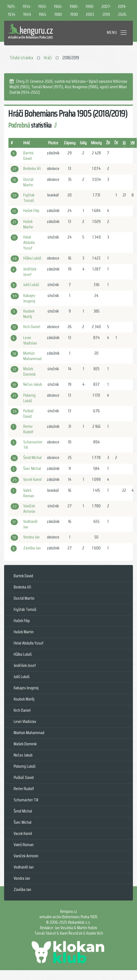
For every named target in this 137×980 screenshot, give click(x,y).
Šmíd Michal (32, 457)
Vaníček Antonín (29, 509)
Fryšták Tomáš (29, 198)
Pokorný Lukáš (29, 398)
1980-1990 (74, 10)
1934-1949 (27, 10)
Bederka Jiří (32, 168)
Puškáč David (29, 414)
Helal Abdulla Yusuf (29, 242)
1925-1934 (12, 10)
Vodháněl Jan (30, 524)
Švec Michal (32, 468)
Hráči (48, 58)
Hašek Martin (28, 224)
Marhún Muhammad (32, 356)
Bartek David (28, 156)
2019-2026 (122, 10)
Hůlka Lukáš (32, 258)
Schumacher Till (33, 445)
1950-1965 (43, 10)
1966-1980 (58, 10)
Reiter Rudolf (28, 429)
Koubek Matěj (29, 314)
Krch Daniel (32, 327)
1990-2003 (90, 10)
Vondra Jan (31, 537)
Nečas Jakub (33, 384)
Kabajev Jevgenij (29, 298)
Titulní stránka (21, 58)
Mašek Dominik (29, 371)
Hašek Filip (31, 211)
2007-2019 (106, 10)
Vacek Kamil (32, 479)
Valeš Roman (29, 493)
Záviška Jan (32, 548)
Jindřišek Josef (30, 272)
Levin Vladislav (30, 340)
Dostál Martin (28, 182)
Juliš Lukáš (31, 285)
